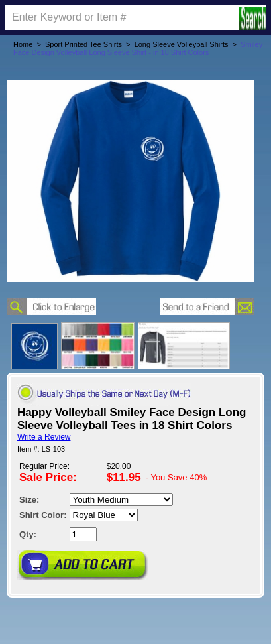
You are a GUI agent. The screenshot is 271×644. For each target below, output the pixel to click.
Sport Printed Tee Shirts (83, 44)
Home (23, 44)
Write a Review (44, 437)
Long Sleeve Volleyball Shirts (182, 44)
